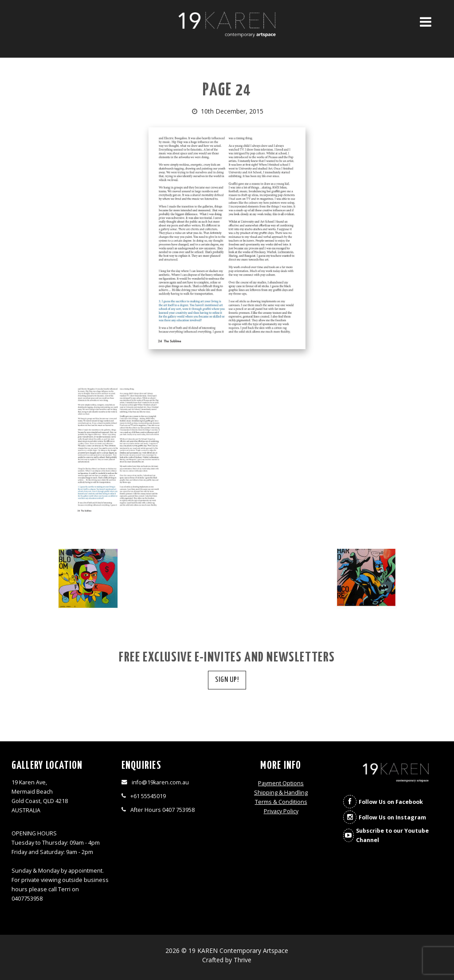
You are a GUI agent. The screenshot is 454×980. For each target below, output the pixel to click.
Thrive (243, 960)
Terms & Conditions (281, 802)
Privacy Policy (281, 811)
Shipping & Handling (281, 793)
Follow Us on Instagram (392, 817)
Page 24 (227, 91)
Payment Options (281, 783)
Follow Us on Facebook (391, 802)
